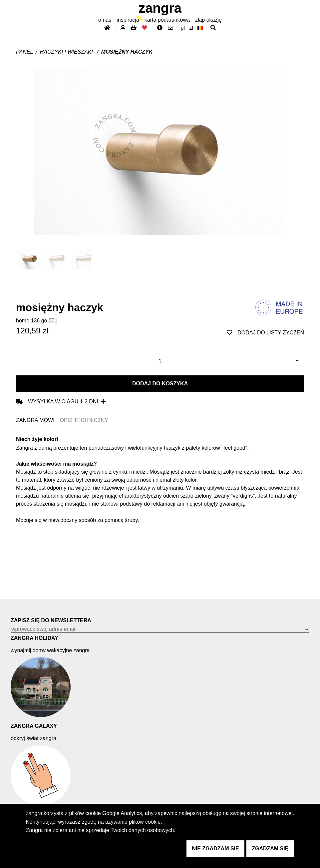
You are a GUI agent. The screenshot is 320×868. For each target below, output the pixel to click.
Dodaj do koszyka (160, 384)
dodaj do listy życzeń (265, 333)
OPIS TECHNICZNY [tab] (84, 420)
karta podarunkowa (167, 20)
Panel (24, 52)
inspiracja (128, 20)
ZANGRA (160, 8)
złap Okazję (208, 20)
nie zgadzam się (215, 849)
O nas (105, 20)
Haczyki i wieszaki (67, 52)
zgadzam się (270, 849)
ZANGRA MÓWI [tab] (35, 420)
